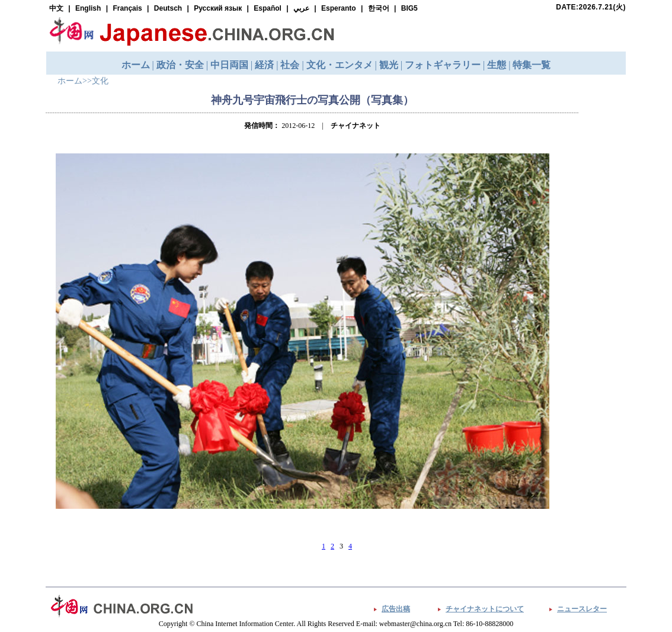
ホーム (70, 81)
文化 (100, 81)
